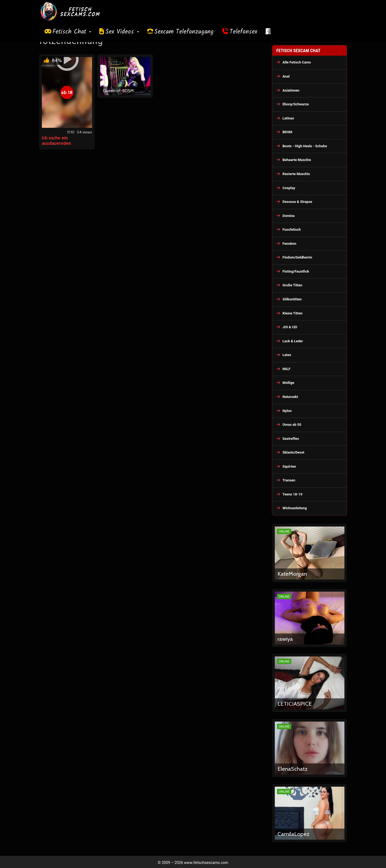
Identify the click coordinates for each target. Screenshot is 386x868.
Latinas (288, 118)
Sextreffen (291, 439)
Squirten (289, 466)
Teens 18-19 (293, 494)
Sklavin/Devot (294, 452)
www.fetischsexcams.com (206, 863)
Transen (289, 480)
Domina (289, 216)
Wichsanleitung (295, 508)
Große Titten (293, 285)
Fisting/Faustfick (296, 271)
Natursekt (290, 397)
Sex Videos (122, 32)
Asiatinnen (291, 90)
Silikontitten (292, 299)
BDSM (287, 132)
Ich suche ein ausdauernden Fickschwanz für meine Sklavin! (65, 146)
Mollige (289, 383)
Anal (286, 76)
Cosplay (289, 188)
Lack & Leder (293, 341)
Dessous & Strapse (297, 202)
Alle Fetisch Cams (297, 62)
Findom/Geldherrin (297, 257)
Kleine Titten (293, 313)
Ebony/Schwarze (296, 104)
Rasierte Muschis (296, 174)
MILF (287, 369)
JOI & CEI (290, 327)
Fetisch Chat (72, 32)
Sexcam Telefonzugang (184, 32)
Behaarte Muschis (297, 160)
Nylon (287, 411)
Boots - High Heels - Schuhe (305, 146)
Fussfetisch (292, 229)
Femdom (289, 244)
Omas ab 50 (292, 425)
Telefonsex (243, 32)
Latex (287, 355)
